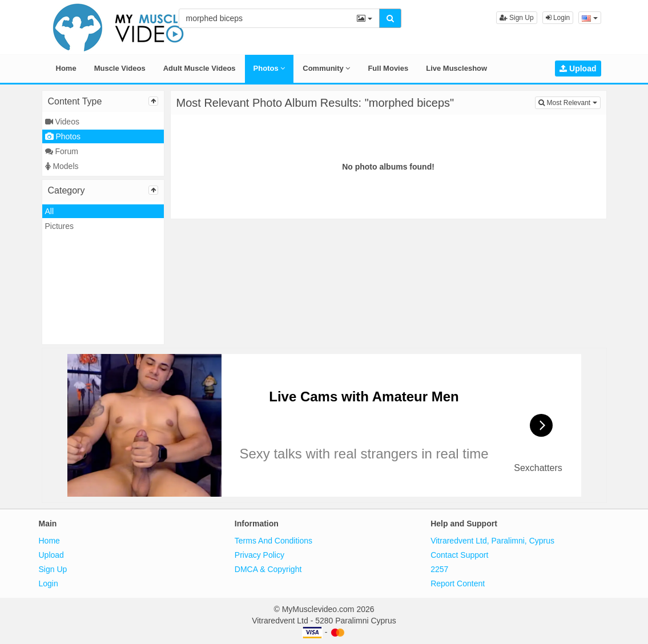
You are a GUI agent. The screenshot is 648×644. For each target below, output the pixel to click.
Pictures (60, 226)
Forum (62, 151)
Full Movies (388, 68)
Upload (578, 69)
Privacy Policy (259, 555)
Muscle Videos (120, 68)
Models (62, 166)
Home (66, 68)
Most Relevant (569, 102)
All (50, 211)
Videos (62, 122)
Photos (269, 68)
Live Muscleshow (456, 68)
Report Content (458, 583)
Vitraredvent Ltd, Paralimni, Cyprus (492, 541)
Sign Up (517, 18)
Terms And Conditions (273, 541)
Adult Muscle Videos (200, 68)
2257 (439, 569)
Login (558, 18)
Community (326, 68)
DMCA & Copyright (268, 569)
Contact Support (459, 555)
